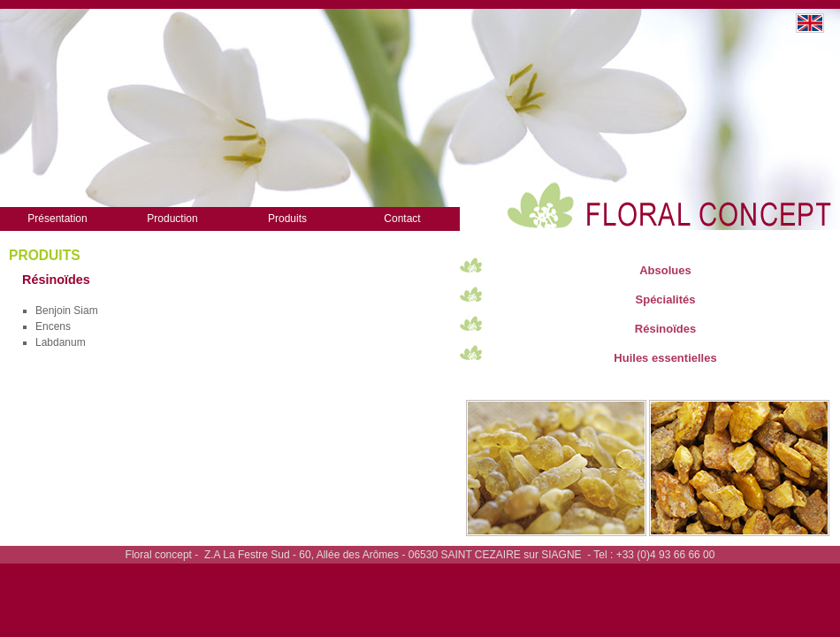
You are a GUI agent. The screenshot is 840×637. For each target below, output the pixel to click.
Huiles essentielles (665, 358)
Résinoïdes (665, 329)
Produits (287, 219)
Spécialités (666, 299)
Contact (402, 219)
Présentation (57, 219)
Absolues (665, 270)
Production (172, 219)
